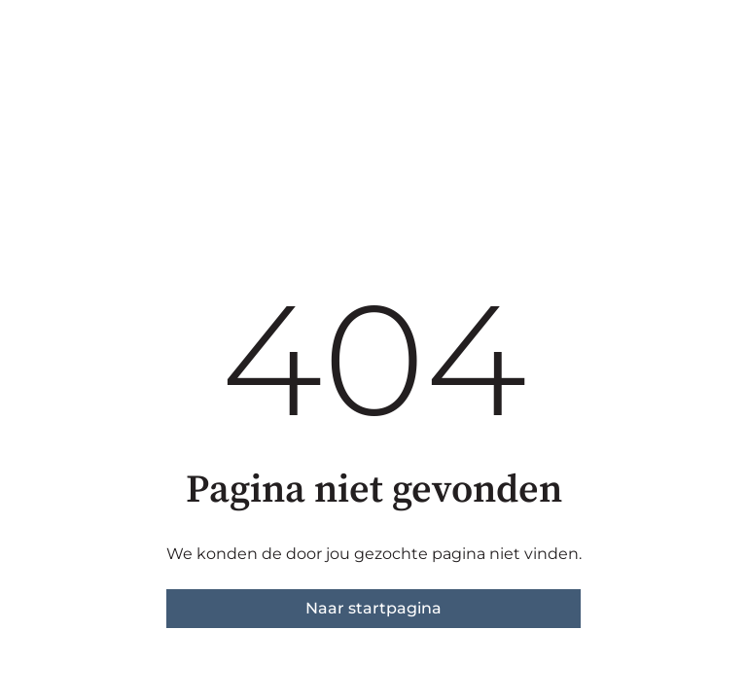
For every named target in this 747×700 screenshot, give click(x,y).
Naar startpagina (373, 608)
